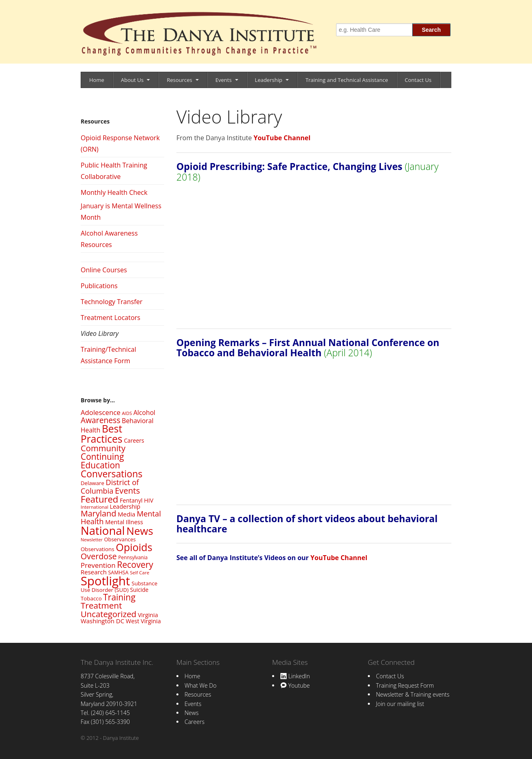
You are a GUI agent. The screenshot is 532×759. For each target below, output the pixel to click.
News (191, 713)
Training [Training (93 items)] (119, 597)
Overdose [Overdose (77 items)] (99, 556)
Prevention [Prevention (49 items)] (98, 565)
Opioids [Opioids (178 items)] (134, 547)
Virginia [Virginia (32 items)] (148, 615)
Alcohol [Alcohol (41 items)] (144, 413)
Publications (99, 286)
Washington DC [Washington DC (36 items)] (102, 621)
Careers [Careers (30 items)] (134, 440)
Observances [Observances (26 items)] (120, 539)
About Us (132, 80)
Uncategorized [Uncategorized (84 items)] (109, 614)
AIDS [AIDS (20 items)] (127, 413)
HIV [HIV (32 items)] (148, 500)
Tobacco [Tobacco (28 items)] (91, 598)
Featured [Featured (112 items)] (99, 499)
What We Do (200, 685)
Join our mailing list (400, 704)
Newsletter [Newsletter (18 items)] (92, 540)
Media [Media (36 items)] (126, 514)
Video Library (100, 333)
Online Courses (104, 270)
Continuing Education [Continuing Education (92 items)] (102, 461)
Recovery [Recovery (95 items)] (135, 565)
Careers (195, 722)
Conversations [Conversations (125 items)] (112, 474)
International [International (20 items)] (95, 507)
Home (97, 80)
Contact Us (418, 80)
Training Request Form (405, 685)
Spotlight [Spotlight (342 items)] (105, 581)
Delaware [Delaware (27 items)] (92, 483)
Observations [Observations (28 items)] (98, 549)
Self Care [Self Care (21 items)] (140, 573)
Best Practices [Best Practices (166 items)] (102, 434)
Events (224, 80)
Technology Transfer (112, 302)
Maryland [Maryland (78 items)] (98, 513)
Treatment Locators (110, 318)
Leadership (269, 80)
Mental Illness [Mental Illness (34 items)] (124, 522)
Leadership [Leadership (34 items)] (125, 506)
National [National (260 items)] (103, 531)
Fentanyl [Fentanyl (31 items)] (131, 500)
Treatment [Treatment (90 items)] (101, 605)
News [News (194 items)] (140, 531)
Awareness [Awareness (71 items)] (100, 420)
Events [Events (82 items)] (128, 490)
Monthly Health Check (114, 192)
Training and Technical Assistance (347, 80)
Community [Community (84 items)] (103, 448)
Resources (179, 80)
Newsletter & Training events (413, 694)
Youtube (295, 685)
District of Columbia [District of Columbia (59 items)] (110, 486)
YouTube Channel (282, 138)
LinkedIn (295, 676)
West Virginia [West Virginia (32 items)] (143, 621)
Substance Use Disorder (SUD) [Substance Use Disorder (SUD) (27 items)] (119, 587)
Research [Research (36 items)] (94, 572)
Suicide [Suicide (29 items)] (139, 590)
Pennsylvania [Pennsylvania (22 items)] (133, 557)
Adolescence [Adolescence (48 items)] (101, 412)
